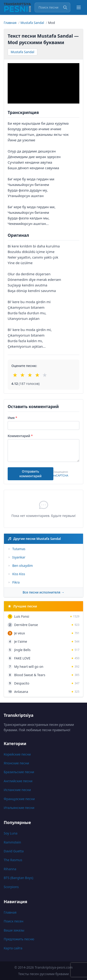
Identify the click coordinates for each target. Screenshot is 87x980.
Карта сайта (13, 948)
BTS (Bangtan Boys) (18, 878)
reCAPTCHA (61, 475)
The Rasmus (13, 860)
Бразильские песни (19, 772)
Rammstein (12, 842)
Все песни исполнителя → (43, 592)
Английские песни (18, 781)
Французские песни (19, 799)
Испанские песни (17, 790)
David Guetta (14, 851)
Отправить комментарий (30, 474)
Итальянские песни (19, 808)
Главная (10, 912)
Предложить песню (19, 939)
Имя (12, 418)
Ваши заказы (14, 930)
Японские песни (16, 763)
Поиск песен (14, 921)
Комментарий (20, 436)
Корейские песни (17, 754)
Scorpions (11, 887)
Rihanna (10, 869)
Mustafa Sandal (23, 52)
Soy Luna (11, 833)
